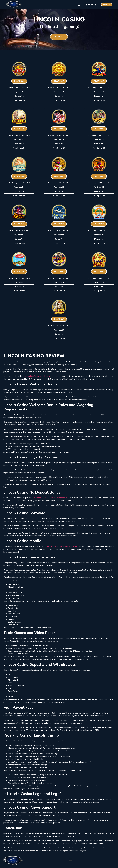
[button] (74, 5)
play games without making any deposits (51, 498)
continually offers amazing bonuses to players (42, 376)
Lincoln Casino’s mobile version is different (60, 546)
